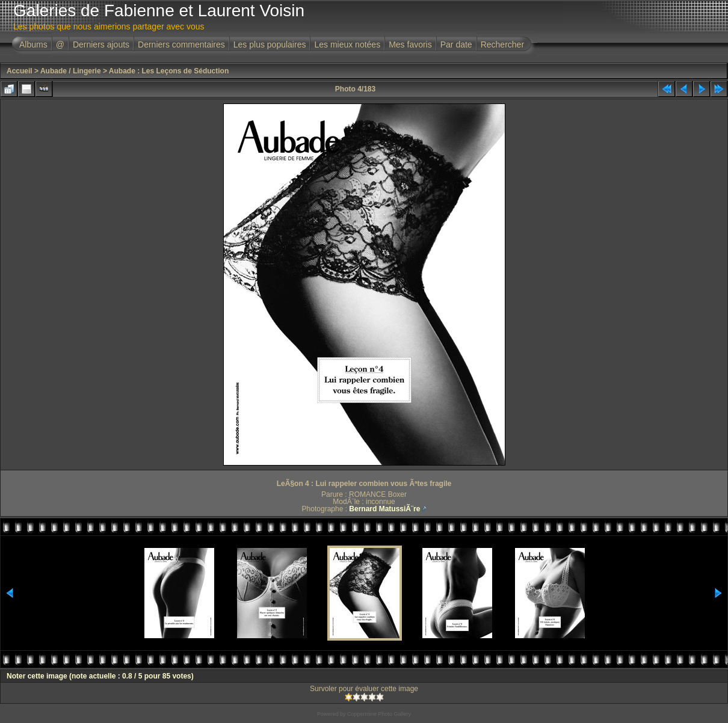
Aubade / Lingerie (71, 71)
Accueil (20, 71)
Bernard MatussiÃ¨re (384, 509)
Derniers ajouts (101, 45)
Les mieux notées (347, 45)
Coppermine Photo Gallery (379, 714)
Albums (33, 45)
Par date (456, 45)
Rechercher (502, 45)
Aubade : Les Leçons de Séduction (169, 71)
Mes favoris (410, 45)
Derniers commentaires (181, 45)
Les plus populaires (270, 45)
